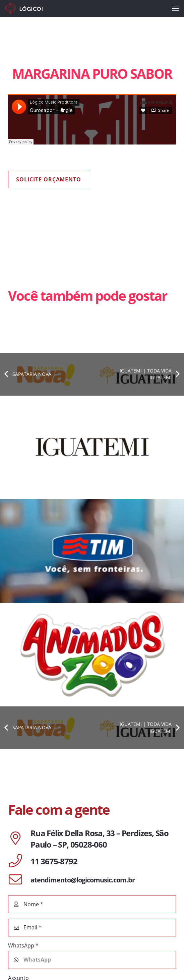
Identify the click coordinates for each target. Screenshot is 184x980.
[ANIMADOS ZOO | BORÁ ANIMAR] (92, 655)
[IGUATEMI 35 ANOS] (92, 447)
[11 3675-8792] (19, 861)
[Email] (92, 928)
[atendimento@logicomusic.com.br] (19, 880)
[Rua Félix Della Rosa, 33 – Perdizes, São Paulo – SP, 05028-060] (19, 839)
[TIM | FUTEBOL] (92, 551)
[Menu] (175, 8)
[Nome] (92, 904)
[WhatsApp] (92, 960)
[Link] (24, 9)
